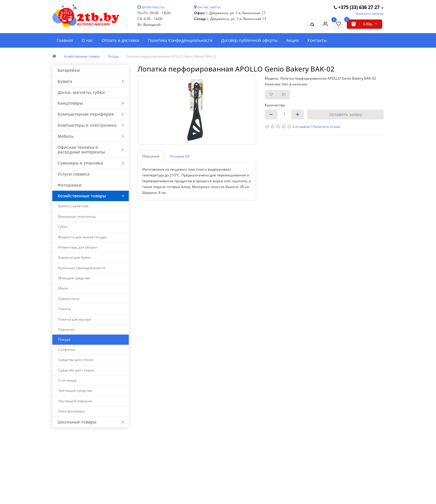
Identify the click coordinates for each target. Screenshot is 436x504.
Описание (151, 156)
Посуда (113, 56)
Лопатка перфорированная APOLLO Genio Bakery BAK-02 (171, 56)
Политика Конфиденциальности (180, 40)
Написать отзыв (326, 127)
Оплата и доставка (120, 40)
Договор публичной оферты (249, 40)
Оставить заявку (346, 114)
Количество (275, 105)
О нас (87, 40)
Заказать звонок (370, 14)
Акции (293, 40)
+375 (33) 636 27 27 (357, 7)
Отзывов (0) (179, 156)
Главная (65, 40)
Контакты (317, 40)
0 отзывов (301, 127)
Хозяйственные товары (82, 56)
